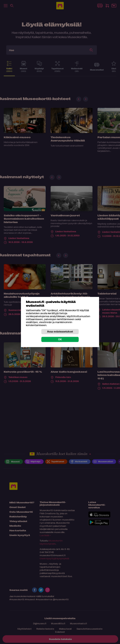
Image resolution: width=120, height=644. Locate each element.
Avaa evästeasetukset (60, 332)
